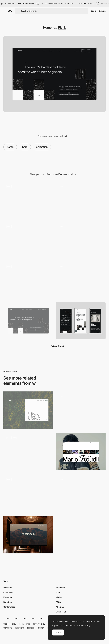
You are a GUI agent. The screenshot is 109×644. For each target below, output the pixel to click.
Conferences (9, 607)
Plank (62, 27)
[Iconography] (81, 200)
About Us (60, 607)
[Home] (81, 452)
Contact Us (61, 612)
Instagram (20, 628)
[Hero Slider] (81, 535)
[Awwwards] (10, 11)
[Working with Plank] (81, 281)
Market (59, 597)
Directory (8, 602)
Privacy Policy (39, 624)
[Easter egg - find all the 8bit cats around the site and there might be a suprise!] (28, 241)
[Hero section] (81, 493)
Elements (8, 597)
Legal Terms (25, 624)
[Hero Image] (81, 410)
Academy (60, 588)
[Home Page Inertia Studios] (28, 452)
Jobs (58, 592)
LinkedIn (31, 628)
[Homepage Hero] (28, 493)
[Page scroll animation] (81, 241)
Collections (8, 592)
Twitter (41, 628)
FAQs (58, 602)
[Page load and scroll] (28, 281)
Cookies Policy (10, 624)
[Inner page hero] (28, 410)
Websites (8, 588)
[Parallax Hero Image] (28, 535)
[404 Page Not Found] (28, 200)
